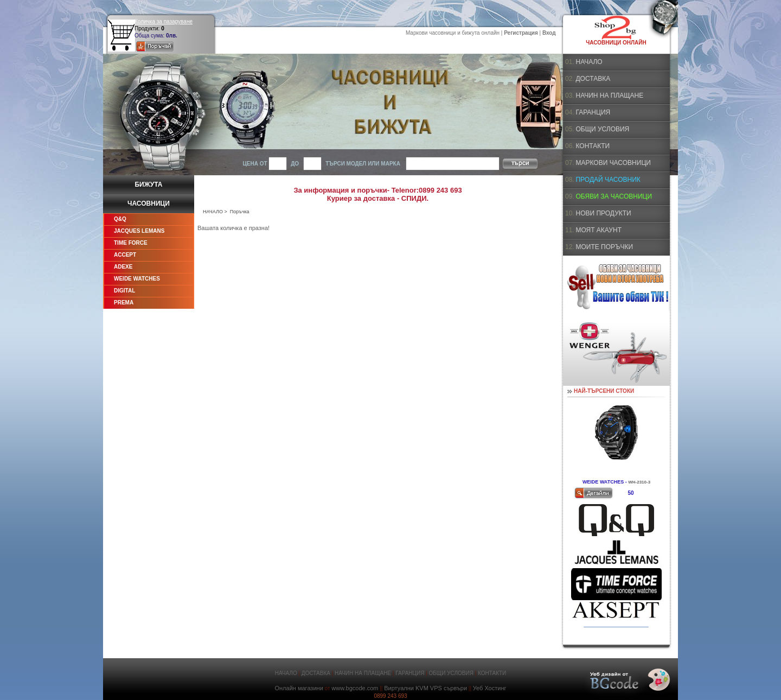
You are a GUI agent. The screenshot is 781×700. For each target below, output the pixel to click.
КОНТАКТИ (593, 146)
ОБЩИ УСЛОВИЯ (602, 129)
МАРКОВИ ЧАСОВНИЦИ (613, 163)
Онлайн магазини (299, 688)
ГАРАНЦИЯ (593, 112)
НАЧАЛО (213, 212)
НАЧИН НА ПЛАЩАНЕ (609, 96)
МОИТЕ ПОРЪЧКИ (604, 247)
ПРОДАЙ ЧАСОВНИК (608, 180)
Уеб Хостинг (490, 688)
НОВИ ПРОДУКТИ (603, 213)
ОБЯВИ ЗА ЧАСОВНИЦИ (614, 196)
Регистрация (521, 33)
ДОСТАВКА (593, 79)
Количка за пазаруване (164, 21)
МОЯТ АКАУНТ (598, 230)
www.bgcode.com (355, 688)
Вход (549, 33)
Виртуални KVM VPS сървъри (425, 688)
